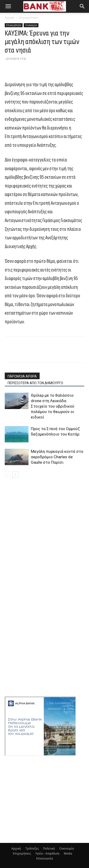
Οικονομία (31, 25)
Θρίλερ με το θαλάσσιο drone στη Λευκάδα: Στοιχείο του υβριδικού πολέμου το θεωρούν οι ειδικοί (53, 406)
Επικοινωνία (45, 858)
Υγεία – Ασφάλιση (47, 853)
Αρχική (9, 18)
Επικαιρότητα (28, 18)
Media (68, 853)
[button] (8, 6)
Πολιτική (49, 848)
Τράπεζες (32, 848)
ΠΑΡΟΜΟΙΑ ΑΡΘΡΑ (22, 376)
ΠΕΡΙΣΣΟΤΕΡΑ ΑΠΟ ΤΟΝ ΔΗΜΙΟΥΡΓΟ (35, 383)
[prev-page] (8, 474)
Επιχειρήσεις (22, 853)
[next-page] (15, 474)
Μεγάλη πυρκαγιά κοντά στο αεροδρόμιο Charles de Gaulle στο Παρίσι (57, 457)
